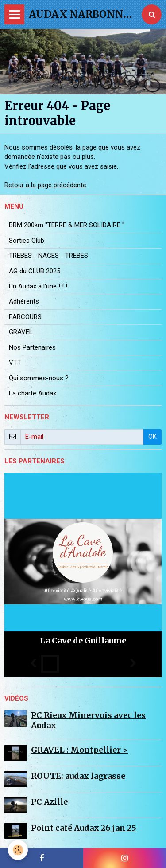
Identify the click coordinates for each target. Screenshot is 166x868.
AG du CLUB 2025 (35, 271)
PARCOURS (25, 317)
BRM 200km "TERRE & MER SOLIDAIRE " (67, 225)
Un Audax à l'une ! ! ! (38, 286)
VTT (15, 363)
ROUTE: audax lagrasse (78, 775)
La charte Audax (33, 393)
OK (152, 437)
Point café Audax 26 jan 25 (84, 827)
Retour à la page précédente (45, 185)
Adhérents (24, 301)
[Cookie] (18, 850)
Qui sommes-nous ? (39, 378)
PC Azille (49, 802)
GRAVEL (21, 332)
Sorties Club (27, 241)
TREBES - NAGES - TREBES (48, 256)
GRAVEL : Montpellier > (79, 750)
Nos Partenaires (32, 347)
